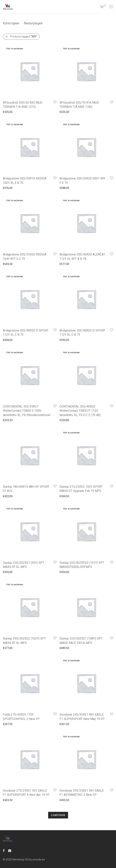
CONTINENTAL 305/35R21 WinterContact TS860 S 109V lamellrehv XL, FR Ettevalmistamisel (27, 411)
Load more (58, 815)
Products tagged (24, 36)
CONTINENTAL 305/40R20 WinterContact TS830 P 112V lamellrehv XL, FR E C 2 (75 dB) (80, 411)
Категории (11, 23)
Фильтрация (33, 23)
